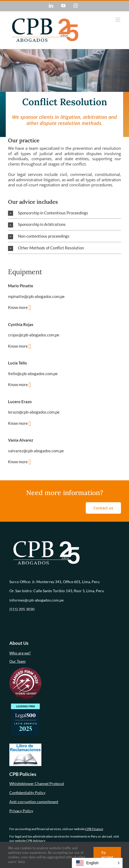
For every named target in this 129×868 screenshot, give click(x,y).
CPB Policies (23, 774)
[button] (64, 213)
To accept (107, 855)
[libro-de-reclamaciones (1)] (25, 745)
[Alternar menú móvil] (118, 20)
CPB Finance (94, 829)
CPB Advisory (36, 841)
